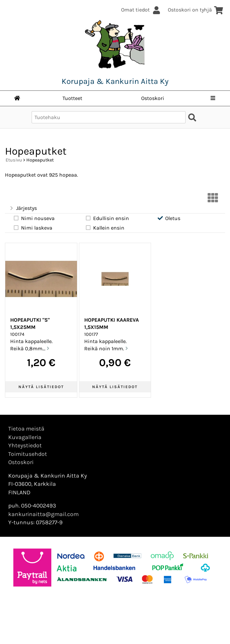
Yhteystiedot (25, 445)
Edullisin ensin (107, 218)
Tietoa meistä (26, 429)
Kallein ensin (105, 228)
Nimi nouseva (34, 218)
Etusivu (14, 160)
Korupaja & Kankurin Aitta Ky (115, 81)
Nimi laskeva (33, 228)
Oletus (169, 218)
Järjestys (23, 208)
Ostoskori (153, 98)
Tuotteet (72, 98)
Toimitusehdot (28, 454)
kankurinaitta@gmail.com (43, 514)
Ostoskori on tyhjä (196, 10)
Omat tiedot (141, 10)
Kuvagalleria (25, 437)
